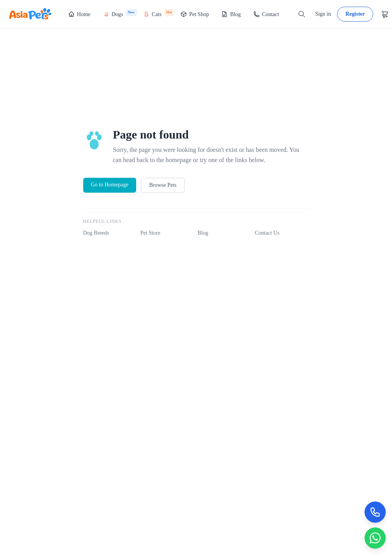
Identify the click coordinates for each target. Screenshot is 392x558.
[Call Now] (375, 511)
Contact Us (267, 233)
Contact (266, 14)
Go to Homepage (110, 185)
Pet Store (150, 233)
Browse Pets (163, 185)
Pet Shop (195, 14)
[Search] (302, 14)
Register (355, 14)
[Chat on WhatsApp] (375, 538)
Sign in (323, 14)
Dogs (120, 13)
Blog (231, 14)
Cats (159, 13)
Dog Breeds (96, 233)
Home (79, 14)
